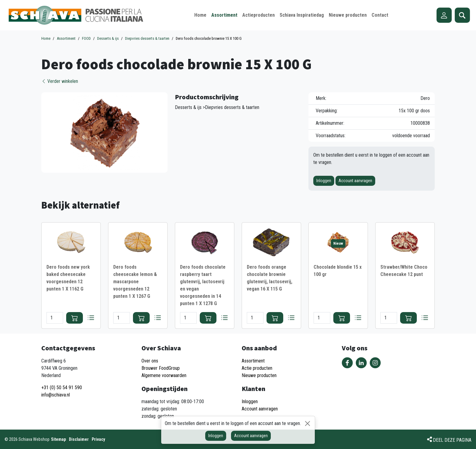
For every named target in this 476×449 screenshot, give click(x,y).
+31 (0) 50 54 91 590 (62, 388)
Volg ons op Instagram (375, 363)
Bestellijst (91, 318)
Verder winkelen (60, 81)
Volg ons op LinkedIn (361, 363)
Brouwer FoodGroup (161, 368)
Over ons (150, 361)
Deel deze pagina (452, 440)
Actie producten (257, 368)
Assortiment (253, 361)
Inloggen (324, 181)
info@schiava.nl (56, 395)
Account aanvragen (355, 181)
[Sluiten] (308, 423)
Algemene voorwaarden (164, 375)
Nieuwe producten (259, 375)
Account (444, 15)
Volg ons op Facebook (347, 363)
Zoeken (462, 15)
